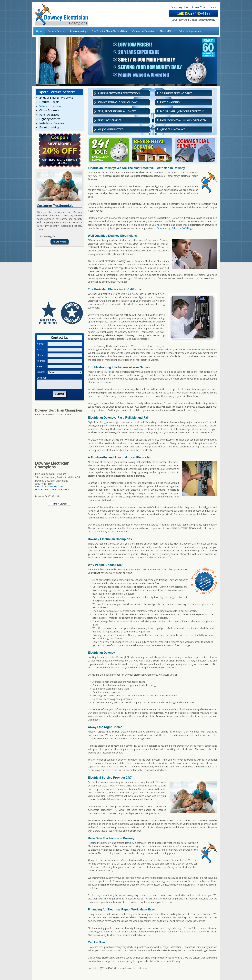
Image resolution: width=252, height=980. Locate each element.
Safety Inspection (50, 106)
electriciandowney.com (49, 486)
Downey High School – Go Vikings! (175, 228)
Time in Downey (60, 504)
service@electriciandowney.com (52, 489)
